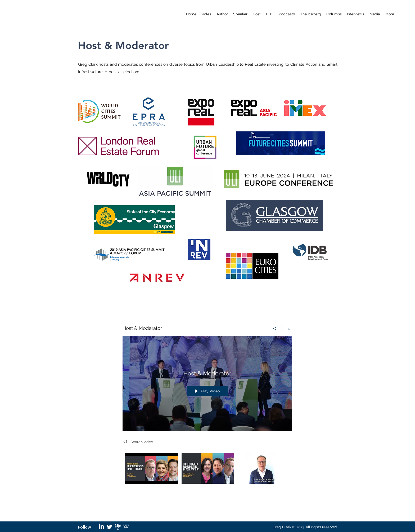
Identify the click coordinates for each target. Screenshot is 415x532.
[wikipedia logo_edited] (126, 527)
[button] (287, 14)
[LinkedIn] (101, 527)
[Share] (275, 329)
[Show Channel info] (287, 329)
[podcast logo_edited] (118, 527)
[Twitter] (110, 527)
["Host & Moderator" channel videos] (207, 475)
